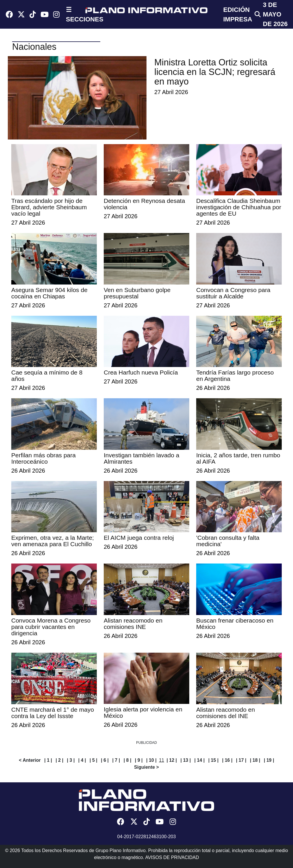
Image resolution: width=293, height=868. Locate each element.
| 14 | (200, 760)
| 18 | (255, 760)
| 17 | (241, 760)
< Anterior (30, 760)
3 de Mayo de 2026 (275, 14)
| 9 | (139, 760)
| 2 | (59, 760)
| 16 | (227, 760)
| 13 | (186, 760)
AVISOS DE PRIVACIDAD (172, 857)
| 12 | (172, 760)
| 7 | (116, 760)
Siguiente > (146, 767)
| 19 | (269, 760)
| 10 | (151, 760)
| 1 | (48, 760)
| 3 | (71, 760)
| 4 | (82, 760)
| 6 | (105, 760)
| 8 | (128, 760)
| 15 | (214, 760)
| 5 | (93, 760)
